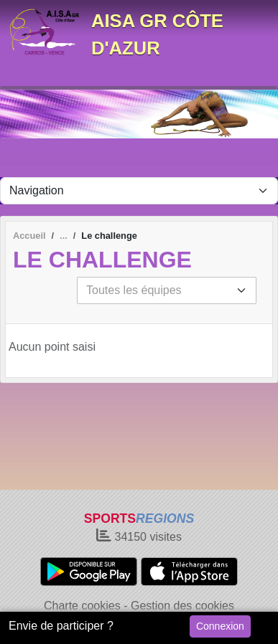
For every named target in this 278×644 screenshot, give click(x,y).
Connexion (220, 626)
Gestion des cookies (182, 606)
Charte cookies (82, 606)
